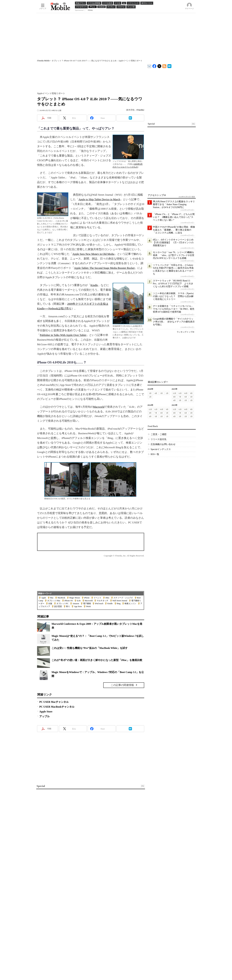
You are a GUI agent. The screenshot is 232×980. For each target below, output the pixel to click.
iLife (79, 601)
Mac (52, 598)
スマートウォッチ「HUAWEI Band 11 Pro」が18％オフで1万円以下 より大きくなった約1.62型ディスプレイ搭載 (173, 284)
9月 (191, 393)
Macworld (99, 407)
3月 (162, 393)
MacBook (61, 598)
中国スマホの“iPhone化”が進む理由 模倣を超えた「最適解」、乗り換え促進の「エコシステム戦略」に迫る (174, 230)
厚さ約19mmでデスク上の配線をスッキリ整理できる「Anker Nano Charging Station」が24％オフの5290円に (174, 204)
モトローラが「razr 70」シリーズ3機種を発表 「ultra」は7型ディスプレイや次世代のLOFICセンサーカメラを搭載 (174, 255)
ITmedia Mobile (43, 61)
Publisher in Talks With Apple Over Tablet (63, 335)
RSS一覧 (155, 454)
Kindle (94, 285)
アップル (44, 716)
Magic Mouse (75, 598)
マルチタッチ (102, 601)
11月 (180, 393)
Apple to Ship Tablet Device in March (99, 199)
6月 (186, 397)
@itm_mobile (159, 65)
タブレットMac (54, 601)
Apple (44, 598)
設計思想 (58, 606)
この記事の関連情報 (122, 685)
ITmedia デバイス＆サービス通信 (149, 66)
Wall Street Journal (120, 601)
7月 (180, 397)
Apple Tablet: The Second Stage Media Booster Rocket (104, 268)
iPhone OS (69, 601)
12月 (174, 393)
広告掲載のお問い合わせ (163, 444)
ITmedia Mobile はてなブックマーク (169, 66)
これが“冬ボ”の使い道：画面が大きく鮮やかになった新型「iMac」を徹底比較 (97, 660)
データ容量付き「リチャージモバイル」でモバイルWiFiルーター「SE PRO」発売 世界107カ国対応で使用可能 (175, 309)
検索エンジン (130, 604)
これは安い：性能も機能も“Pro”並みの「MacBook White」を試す (90, 648)
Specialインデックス (161, 449)
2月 (167, 393)
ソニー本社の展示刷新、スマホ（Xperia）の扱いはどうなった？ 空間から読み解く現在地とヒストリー (174, 296)
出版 (50, 604)
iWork (88, 606)
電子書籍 (87, 604)
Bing (119, 604)
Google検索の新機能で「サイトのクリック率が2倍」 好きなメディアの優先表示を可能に (174, 322)
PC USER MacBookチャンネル (57, 707)
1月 (150, 397)
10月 (186, 393)
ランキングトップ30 (185, 332)
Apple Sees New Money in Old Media (93, 254)
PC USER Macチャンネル (54, 702)
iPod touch (99, 604)
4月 (156, 393)
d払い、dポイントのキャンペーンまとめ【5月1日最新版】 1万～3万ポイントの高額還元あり (173, 243)
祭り (68, 606)
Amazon (76, 604)
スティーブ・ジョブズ (123, 598)
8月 (174, 397)
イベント (97, 598)
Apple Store (46, 712)
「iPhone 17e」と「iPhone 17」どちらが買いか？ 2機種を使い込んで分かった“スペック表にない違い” (174, 217)
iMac (107, 598)
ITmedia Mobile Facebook (154, 65)
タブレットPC (62, 604)
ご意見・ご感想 (159, 434)
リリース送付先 (159, 439)
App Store (78, 606)
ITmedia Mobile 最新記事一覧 (164, 66)
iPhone (87, 598)
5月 (150, 393)
